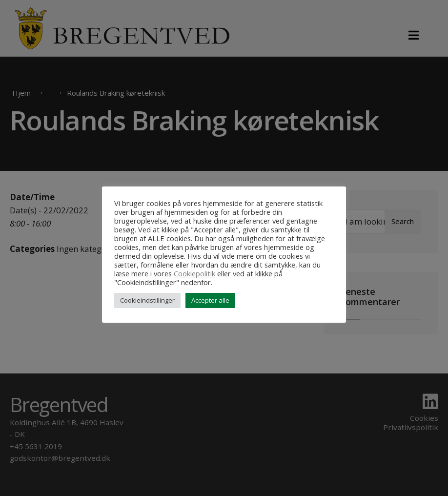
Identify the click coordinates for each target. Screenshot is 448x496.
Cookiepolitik (194, 273)
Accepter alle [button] (210, 300)
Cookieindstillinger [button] (147, 300)
